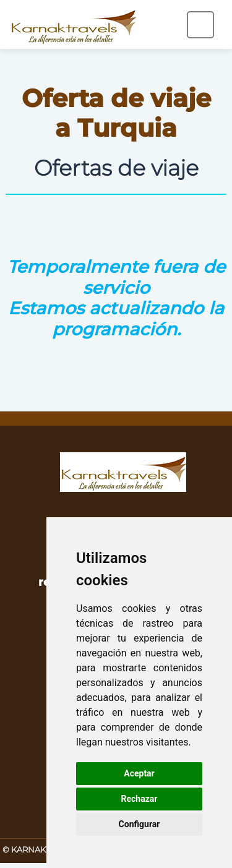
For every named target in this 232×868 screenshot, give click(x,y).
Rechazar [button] (140, 799)
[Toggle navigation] (200, 25)
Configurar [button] (140, 824)
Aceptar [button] (139, 773)
